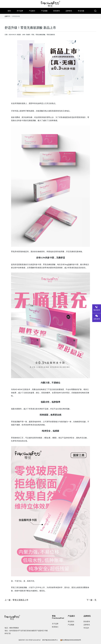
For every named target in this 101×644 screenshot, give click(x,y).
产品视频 (44, 11)
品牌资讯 (69, 11)
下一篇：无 (91, 600)
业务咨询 (97, 317)
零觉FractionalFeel (58, 617)
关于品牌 (20, 11)
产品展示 (32, 11)
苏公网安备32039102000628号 (71, 640)
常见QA (86, 628)
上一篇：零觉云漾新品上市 (16, 600)
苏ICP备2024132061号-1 (50, 640)
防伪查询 (57, 11)
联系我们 (11, 17)
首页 (9, 11)
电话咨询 (97, 308)
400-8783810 (14, 628)
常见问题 (81, 11)
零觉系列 (71, 622)
